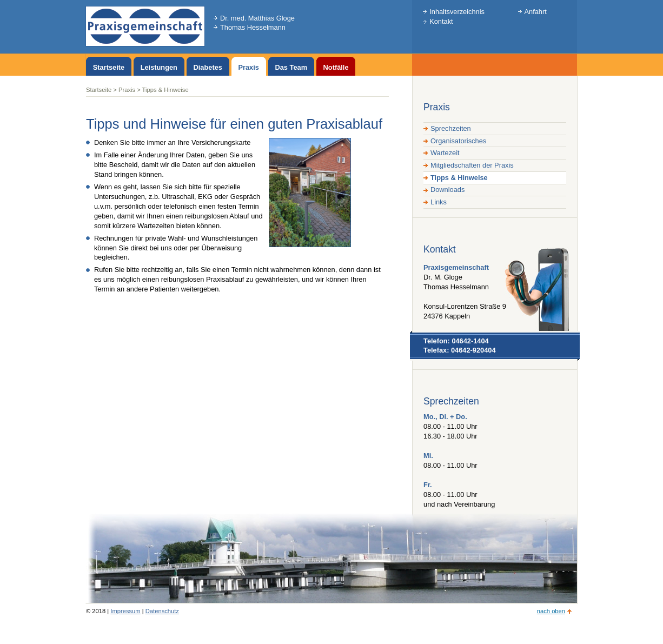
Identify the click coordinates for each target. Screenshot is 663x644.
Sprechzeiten (451, 128)
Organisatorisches (458, 141)
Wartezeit (445, 153)
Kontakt (441, 21)
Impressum (125, 611)
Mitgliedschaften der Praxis (472, 165)
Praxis (127, 90)
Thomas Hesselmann (253, 27)
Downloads (447, 190)
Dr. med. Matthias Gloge (257, 18)
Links (439, 202)
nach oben (551, 611)
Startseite (99, 90)
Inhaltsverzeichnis (457, 12)
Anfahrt (536, 12)
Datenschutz (162, 611)
